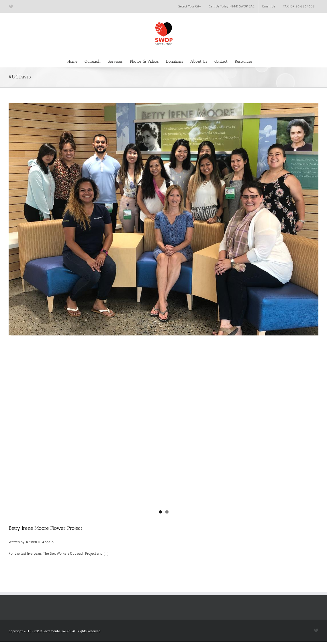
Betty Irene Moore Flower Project (45, 528)
